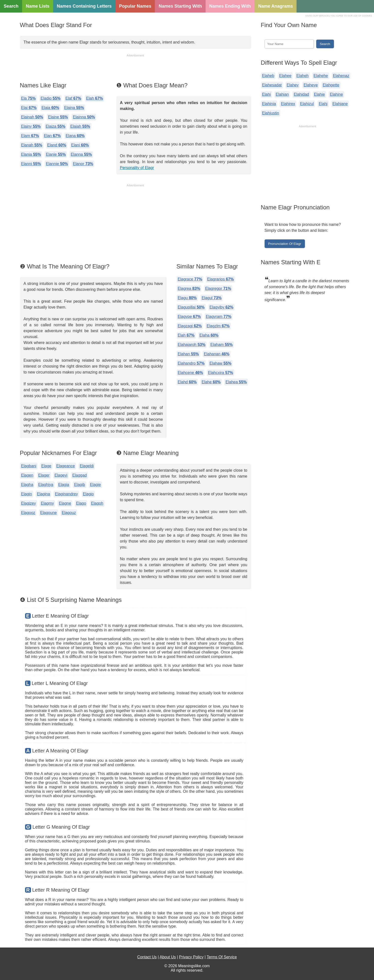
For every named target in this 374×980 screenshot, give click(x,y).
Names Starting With (180, 6)
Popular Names (135, 6)
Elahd (187, 382)
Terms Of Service (222, 957)
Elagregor (218, 288)
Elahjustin (271, 113)
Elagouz (69, 513)
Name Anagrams (276, 6)
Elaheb (268, 76)
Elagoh (97, 503)
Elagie (95, 485)
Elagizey (29, 503)
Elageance (66, 466)
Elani (80, 145)
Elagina (43, 494)
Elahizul (307, 104)
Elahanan (217, 354)
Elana (75, 136)
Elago (81, 503)
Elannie (57, 164)
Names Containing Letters (84, 6)
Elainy (31, 126)
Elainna (84, 117)
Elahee (285, 76)
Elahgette (331, 85)
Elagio (88, 494)
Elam (30, 136)
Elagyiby (221, 307)
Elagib (79, 485)
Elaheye (311, 85)
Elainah (32, 117)
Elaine (58, 117)
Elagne (65, 503)
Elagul (212, 298)
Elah (95, 98)
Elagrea (189, 288)
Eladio (51, 98)
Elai (29, 108)
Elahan (188, 354)
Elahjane (340, 104)
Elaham (221, 345)
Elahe (211, 382)
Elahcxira (221, 373)
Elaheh (302, 76)
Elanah (32, 145)
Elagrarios (220, 279)
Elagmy (47, 503)
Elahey (293, 85)
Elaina (74, 108)
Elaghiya (46, 485)
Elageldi (87, 466)
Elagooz (28, 513)
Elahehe (321, 76)
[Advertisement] (135, 69)
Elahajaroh (192, 345)
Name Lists (38, 6)
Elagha (27, 485)
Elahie (319, 94)
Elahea (236, 382)
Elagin (27, 494)
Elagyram (219, 317)
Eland (57, 145)
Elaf (73, 98)
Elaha (209, 335)
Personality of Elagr (137, 168)
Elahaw (220, 363)
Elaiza (56, 126)
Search (11, 6)
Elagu (187, 298)
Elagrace (190, 279)
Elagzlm (218, 326)
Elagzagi (190, 326)
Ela (29, 98)
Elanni (31, 164)
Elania (31, 154)
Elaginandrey (66, 494)
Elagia (64, 485)
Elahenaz (341, 76)
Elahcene (190, 373)
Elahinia (269, 104)
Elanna (81, 154)
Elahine (336, 94)
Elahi (267, 94)
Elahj (323, 104)
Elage (46, 466)
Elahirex (288, 104)
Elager (44, 475)
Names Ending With (230, 6)
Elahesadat (272, 85)
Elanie (56, 154)
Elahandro (191, 363)
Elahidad (301, 94)
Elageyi (61, 475)
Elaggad (80, 475)
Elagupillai (191, 307)
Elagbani (29, 466)
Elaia (50, 108)
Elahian (282, 94)
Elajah (80, 126)
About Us (168, 957)
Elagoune (48, 513)
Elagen (27, 475)
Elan (52, 136)
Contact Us (147, 957)
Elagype (189, 317)
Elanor (83, 164)
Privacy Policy (191, 957)
